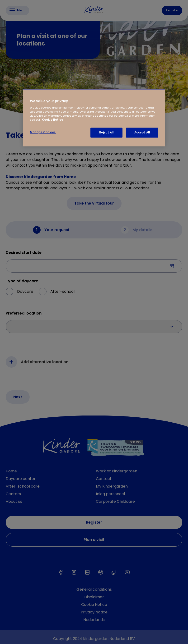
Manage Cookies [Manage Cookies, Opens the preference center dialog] (43, 132)
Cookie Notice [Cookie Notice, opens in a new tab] (53, 120)
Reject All (106, 132)
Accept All (142, 132)
